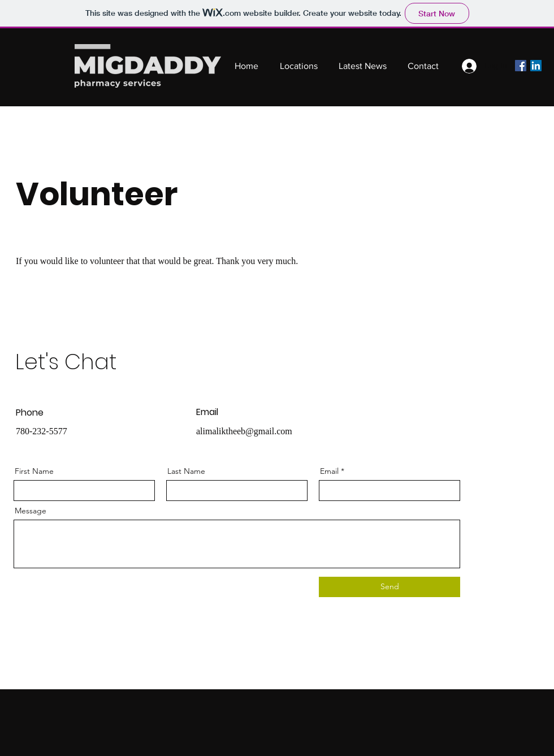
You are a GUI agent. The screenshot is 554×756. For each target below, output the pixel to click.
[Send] (389, 587)
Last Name (186, 471)
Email (329, 471)
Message (31, 511)
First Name (34, 471)
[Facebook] (521, 66)
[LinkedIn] (536, 66)
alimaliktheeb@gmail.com (244, 431)
